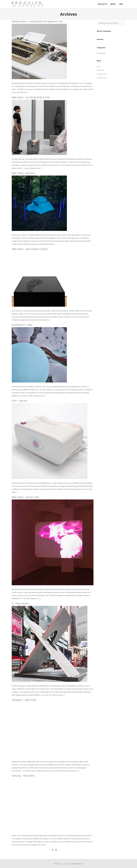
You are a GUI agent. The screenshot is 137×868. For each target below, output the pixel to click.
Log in (99, 67)
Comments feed (102, 74)
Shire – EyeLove (19, 401)
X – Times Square (20, 603)
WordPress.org (101, 78)
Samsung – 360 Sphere (23, 776)
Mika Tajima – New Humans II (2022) (30, 249)
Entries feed (101, 70)
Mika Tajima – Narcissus (23, 173)
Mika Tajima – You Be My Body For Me (31, 97)
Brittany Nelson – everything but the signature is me (37, 21)
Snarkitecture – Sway (22, 325)
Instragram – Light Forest (24, 700)
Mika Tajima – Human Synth (25, 497)
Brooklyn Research (65, 864)
